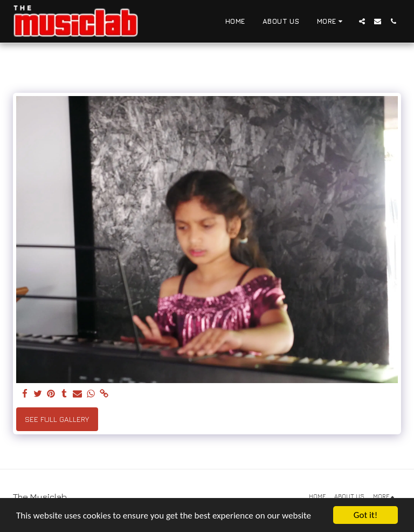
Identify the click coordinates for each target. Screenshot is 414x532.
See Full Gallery (57, 419)
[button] (362, 21)
